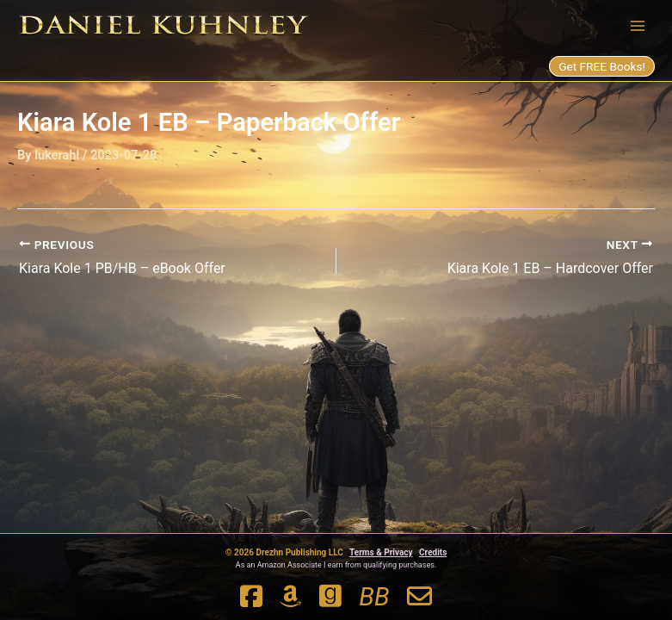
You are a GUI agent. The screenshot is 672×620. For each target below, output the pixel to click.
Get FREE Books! (602, 66)
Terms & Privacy (381, 552)
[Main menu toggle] (638, 25)
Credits (433, 552)
